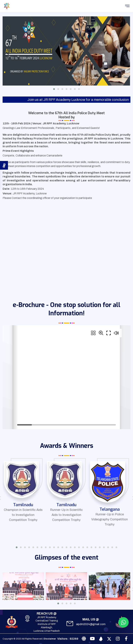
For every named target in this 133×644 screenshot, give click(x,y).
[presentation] (8, 55)
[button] (54, 89)
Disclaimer (50, 639)
